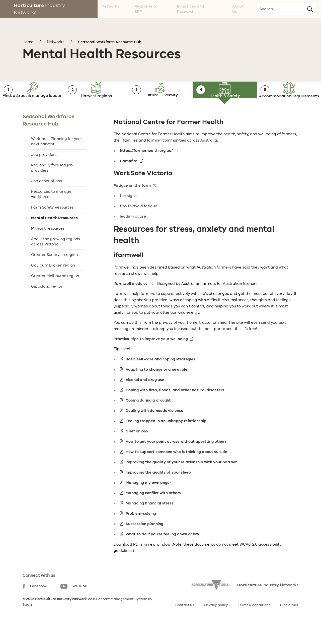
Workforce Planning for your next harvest (57, 158)
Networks (56, 42)
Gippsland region (47, 303)
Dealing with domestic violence (154, 427)
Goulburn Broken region (53, 282)
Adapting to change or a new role (156, 386)
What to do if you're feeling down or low (162, 550)
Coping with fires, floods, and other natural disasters (175, 406)
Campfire (129, 177)
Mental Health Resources (54, 234)
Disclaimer (289, 621)
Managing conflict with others (153, 509)
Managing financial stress (150, 520)
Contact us (185, 621)
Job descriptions (47, 197)
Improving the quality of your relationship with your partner (181, 478)
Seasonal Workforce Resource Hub (110, 42)
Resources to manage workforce (51, 210)
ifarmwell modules (131, 300)
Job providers (44, 171)
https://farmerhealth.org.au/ (146, 167)
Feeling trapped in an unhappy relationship (166, 437)
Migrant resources (48, 245)
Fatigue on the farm (132, 202)
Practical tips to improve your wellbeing (151, 355)
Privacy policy (216, 621)
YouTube (74, 603)
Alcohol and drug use (145, 396)
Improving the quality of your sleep (158, 489)
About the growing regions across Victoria (56, 258)
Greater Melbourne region (55, 292)
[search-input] (286, 9)
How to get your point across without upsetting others (176, 458)
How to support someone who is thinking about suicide (176, 468)
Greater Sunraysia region (54, 271)
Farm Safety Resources (52, 224)
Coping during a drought (148, 417)
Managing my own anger (148, 499)
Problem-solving (141, 530)
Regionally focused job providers (52, 184)
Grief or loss (137, 447)
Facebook (35, 602)
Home (28, 42)
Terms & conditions (254, 621)
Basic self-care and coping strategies (160, 375)
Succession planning (144, 540)
